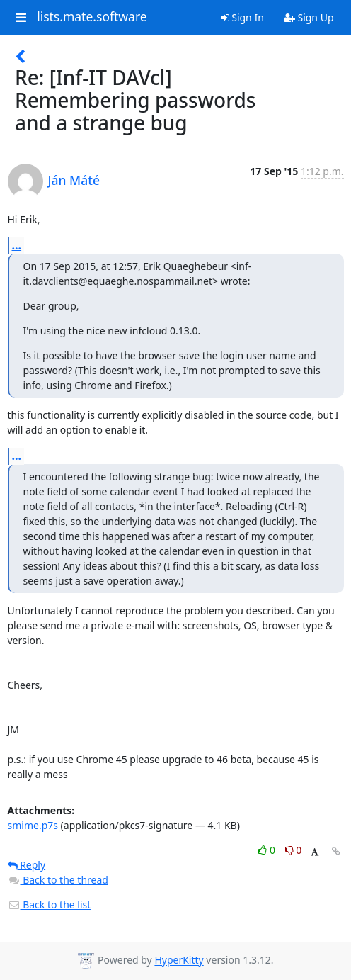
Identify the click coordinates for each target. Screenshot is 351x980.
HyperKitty (179, 961)
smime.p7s (33, 825)
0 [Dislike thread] (294, 850)
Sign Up (309, 17)
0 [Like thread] (268, 850)
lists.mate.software (92, 17)
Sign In (242, 17)
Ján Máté (74, 180)
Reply (27, 865)
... (17, 245)
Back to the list (50, 905)
